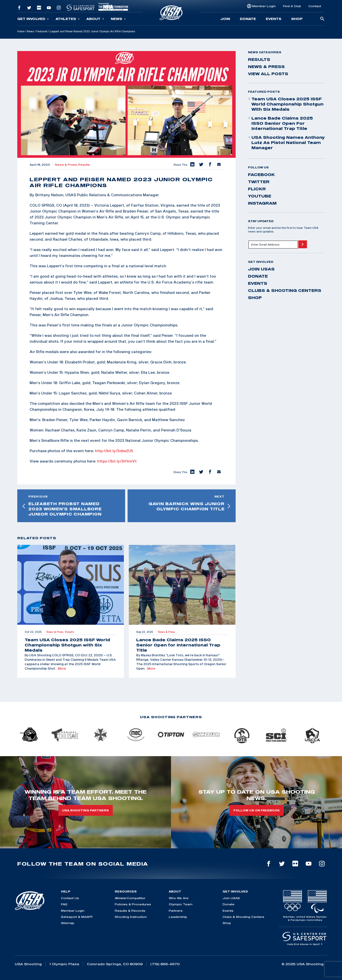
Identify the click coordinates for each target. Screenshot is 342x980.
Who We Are (179, 898)
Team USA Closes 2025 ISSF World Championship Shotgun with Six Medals (286, 104)
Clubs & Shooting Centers (285, 290)
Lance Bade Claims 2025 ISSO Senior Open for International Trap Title (280, 123)
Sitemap (68, 923)
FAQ (64, 904)
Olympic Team (181, 904)
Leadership (178, 917)
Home (21, 31)
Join (225, 19)
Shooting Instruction (131, 917)
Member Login (264, 6)
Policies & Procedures (133, 904)
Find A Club (292, 6)
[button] (192, 165)
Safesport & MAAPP (77, 917)
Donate (248, 19)
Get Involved (33, 19)
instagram (262, 203)
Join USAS (261, 269)
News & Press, (67, 165)
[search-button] (322, 19)
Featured (42, 31)
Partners (176, 911)
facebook (261, 175)
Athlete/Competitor (130, 898)
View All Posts (268, 74)
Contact (315, 6)
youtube (260, 196)
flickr (257, 189)
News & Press (266, 67)
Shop (297, 19)
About (95, 19)
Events (274, 19)
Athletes (68, 19)
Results (84, 165)
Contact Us (70, 898)
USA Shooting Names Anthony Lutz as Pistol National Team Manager (286, 143)
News (118, 19)
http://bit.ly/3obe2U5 (114, 451)
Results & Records (130, 911)
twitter (259, 182)
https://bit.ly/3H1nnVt (117, 461)
